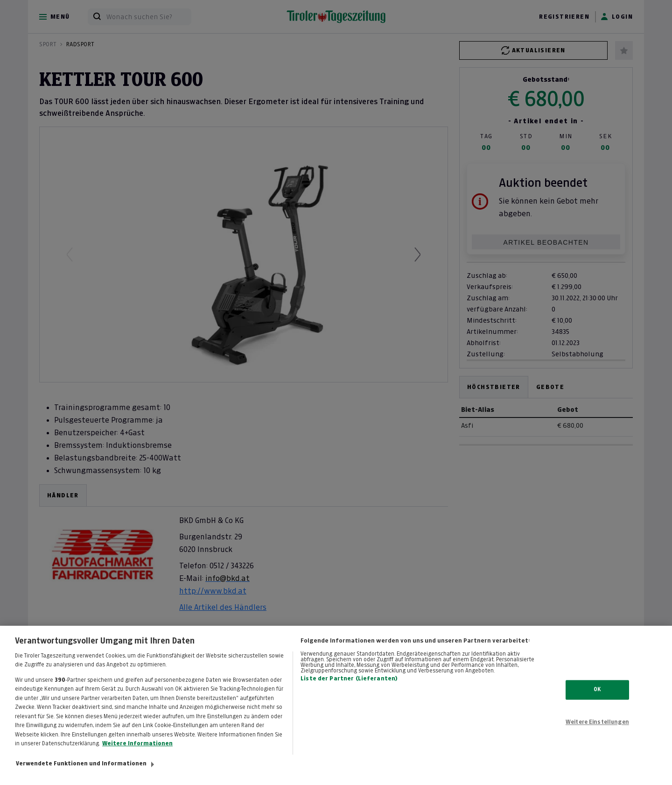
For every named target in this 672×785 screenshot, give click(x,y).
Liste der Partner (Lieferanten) (349, 688)
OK (597, 699)
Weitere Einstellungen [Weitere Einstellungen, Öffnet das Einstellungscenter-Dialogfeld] (597, 732)
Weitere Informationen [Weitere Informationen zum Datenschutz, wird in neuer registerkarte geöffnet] (137, 753)
